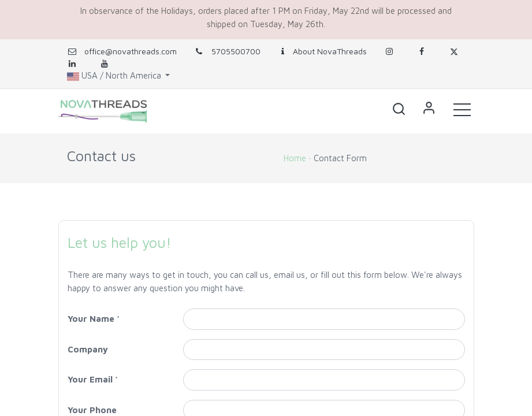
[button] (399, 109)
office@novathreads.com (131, 51)
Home (295, 158)
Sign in (429, 109)
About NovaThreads (322, 51)
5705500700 (227, 51)
